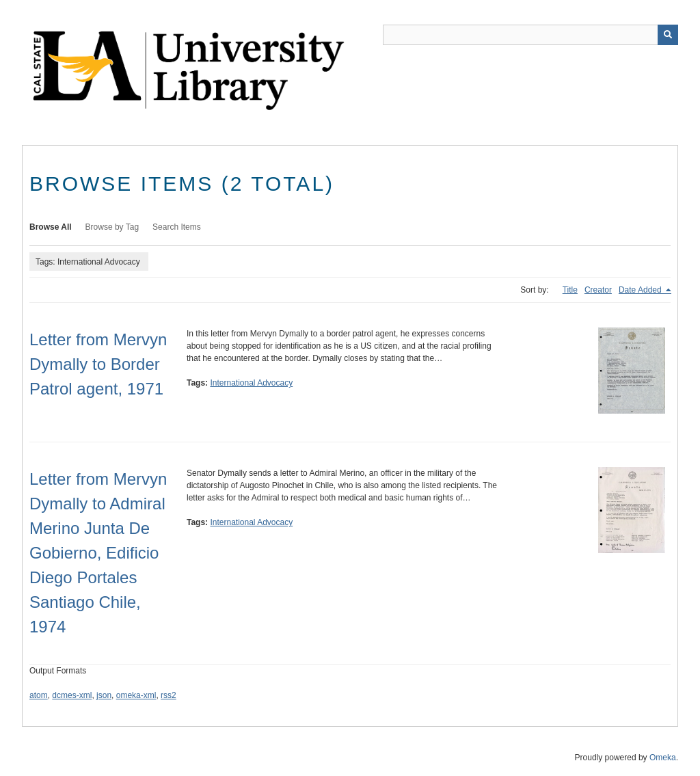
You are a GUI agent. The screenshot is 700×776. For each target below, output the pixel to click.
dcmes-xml (72, 695)
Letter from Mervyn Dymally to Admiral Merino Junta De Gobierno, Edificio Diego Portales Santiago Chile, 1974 (98, 553)
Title (570, 290)
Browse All (51, 227)
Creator (598, 290)
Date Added (641, 290)
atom (39, 695)
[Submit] (668, 35)
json (104, 695)
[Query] (530, 35)
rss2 (169, 695)
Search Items (177, 227)
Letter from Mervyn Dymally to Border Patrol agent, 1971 (98, 364)
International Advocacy (251, 383)
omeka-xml (136, 695)
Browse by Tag (112, 227)
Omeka (663, 758)
